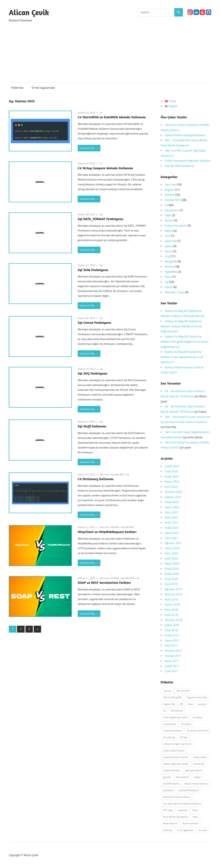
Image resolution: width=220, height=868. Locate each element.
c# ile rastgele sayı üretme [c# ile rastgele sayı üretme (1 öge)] (175, 717)
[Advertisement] (110, 51)
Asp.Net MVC (117, 474)
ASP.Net (115, 527)
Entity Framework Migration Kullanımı (188, 161)
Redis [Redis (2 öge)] (195, 817)
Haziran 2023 (173, 497)
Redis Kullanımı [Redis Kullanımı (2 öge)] (170, 823)
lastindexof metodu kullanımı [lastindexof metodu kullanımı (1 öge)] (177, 797)
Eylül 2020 (171, 559)
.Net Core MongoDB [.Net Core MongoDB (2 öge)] (172, 697)
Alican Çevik (29, 12)
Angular (170, 190)
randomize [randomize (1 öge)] (183, 810)
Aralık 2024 (172, 477)
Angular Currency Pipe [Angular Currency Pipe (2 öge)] (197, 697)
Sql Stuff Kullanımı (92, 426)
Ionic (168, 236)
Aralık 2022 (172, 502)
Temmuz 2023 (174, 492)
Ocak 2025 (171, 471)
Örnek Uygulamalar (43, 88)
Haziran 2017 (173, 656)
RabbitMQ (171, 272)
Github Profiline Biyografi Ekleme (185, 135)
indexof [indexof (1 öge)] (197, 777)
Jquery (169, 246)
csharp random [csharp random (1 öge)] (200, 757)
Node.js (169, 267)
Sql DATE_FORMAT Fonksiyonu (100, 219)
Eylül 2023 (171, 487)
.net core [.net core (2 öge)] (167, 691)
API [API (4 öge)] (182, 704)
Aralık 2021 (172, 528)
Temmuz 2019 (174, 594)
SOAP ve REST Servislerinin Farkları (104, 583)
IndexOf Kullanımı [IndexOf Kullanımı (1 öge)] (171, 784)
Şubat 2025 (172, 466)
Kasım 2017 (172, 640)
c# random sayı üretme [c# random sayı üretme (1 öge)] (198, 731)
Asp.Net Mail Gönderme (179, 166)
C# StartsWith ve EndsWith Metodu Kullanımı (112, 117)
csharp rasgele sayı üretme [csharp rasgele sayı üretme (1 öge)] (176, 764)
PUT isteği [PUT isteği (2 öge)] (168, 810)
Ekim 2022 (171, 512)
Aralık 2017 (172, 635)
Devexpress (172, 210)
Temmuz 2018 (174, 620)
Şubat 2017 (172, 666)
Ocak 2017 (171, 671)
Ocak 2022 (171, 523)
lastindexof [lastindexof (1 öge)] (168, 790)
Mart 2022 (171, 518)
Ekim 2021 (171, 538)
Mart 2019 (171, 600)
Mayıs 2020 (172, 564)
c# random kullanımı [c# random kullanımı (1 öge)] (173, 731)
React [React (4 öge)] (195, 810)
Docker (169, 220)
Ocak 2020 (171, 579)
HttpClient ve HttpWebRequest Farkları (107, 532)
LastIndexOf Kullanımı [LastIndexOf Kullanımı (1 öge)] (189, 790)
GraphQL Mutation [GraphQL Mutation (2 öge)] (172, 770)
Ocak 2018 (171, 630)
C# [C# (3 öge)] (164, 711)
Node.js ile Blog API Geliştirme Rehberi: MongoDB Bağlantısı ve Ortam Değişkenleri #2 (185, 342)
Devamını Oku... (88, 148)
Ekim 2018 (171, 610)
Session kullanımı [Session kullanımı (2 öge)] (190, 823)
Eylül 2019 (171, 584)
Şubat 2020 (172, 574)
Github (169, 231)
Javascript (171, 241)
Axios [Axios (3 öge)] (191, 704)
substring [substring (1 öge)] (167, 830)
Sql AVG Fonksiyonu (93, 373)
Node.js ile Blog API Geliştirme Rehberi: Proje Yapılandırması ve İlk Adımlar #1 (182, 357)
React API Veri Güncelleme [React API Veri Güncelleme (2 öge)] (175, 817)
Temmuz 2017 (174, 651)
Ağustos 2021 (173, 543)
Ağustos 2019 (173, 589)
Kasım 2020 (172, 548)
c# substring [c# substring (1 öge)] (169, 737)
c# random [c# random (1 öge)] (186, 724)
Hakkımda (17, 88)
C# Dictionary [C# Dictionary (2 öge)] (177, 711)
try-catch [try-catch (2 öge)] (203, 830)
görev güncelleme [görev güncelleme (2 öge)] (194, 770)
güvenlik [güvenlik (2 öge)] (167, 777)
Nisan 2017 (172, 661)
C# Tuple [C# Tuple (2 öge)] (184, 737)
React (168, 277)
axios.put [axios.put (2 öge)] (202, 704)
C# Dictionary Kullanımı (96, 479)
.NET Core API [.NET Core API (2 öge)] (183, 691)
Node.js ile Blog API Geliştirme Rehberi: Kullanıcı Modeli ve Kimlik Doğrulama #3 (181, 326)
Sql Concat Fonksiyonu (94, 322)
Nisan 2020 (172, 569)
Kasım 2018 (172, 604)
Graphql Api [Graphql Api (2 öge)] (199, 764)
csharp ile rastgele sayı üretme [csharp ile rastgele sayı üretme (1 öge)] (177, 744)
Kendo (169, 251)
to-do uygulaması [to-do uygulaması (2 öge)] (185, 830)
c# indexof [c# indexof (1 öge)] (197, 717)
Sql (101, 214)
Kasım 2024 (172, 482)
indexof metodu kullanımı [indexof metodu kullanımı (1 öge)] (196, 784)
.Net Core (104, 474)
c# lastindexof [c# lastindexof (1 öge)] (170, 724)
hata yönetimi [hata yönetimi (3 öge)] (182, 777)
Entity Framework (176, 226)
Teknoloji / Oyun (175, 292)
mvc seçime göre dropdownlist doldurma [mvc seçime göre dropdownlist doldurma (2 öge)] (182, 804)
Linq (167, 256)
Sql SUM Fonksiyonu (93, 270)
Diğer (168, 215)
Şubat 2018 (172, 625)
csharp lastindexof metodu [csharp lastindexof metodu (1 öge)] (176, 757)
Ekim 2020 (171, 553)
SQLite (169, 287)
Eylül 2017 (171, 645)
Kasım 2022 (172, 507)
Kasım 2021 (172, 533)
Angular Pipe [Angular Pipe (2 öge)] (169, 704)
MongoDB (171, 261)
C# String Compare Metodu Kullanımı (105, 168)
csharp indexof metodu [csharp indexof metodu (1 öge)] (174, 751)
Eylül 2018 (171, 615)
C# (101, 113)
